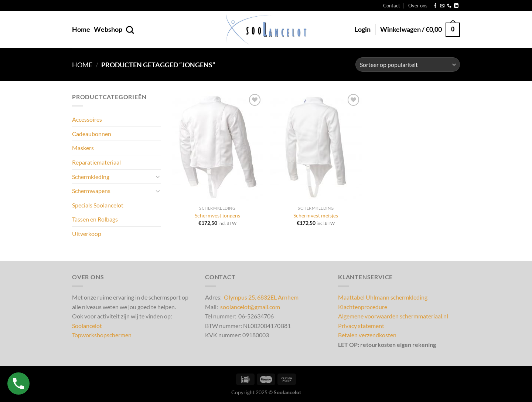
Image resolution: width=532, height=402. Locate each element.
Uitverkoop (87, 234)
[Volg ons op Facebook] (435, 6)
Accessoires (87, 120)
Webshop (108, 29)
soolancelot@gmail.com (250, 307)
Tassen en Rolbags (95, 219)
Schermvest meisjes (316, 215)
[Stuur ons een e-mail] (442, 6)
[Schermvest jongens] (217, 147)
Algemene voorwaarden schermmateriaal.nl (393, 316)
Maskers (83, 148)
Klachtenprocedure (363, 307)
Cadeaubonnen (92, 134)
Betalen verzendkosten (367, 335)
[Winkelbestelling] (408, 65)
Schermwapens (91, 191)
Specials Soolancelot (98, 205)
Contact (392, 6)
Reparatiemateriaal (96, 162)
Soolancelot (87, 326)
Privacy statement (361, 326)
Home (81, 29)
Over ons (418, 6)
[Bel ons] (449, 6)
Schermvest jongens (217, 215)
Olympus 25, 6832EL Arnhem (261, 297)
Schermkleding (91, 177)
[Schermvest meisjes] (316, 147)
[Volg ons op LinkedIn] (456, 6)
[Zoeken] (130, 30)
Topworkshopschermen (102, 335)
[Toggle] (158, 177)
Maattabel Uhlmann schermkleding (383, 297)
